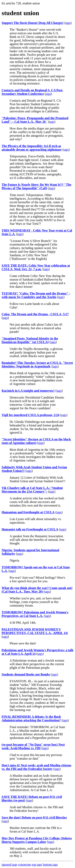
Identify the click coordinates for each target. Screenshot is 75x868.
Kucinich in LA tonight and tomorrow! (28, 391)
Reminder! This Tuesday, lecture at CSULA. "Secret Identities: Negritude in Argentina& (37, 365)
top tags (37, 865)
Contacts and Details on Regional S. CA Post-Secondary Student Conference (32, 92)
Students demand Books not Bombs (26, 674)
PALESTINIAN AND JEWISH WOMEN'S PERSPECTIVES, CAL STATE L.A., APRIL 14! (35, 631)
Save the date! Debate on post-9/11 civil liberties (34, 817)
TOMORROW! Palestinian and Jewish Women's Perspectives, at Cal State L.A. (35, 614)
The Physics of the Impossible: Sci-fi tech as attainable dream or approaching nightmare (32, 148)
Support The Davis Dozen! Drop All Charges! (33, 23)
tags (68, 23)
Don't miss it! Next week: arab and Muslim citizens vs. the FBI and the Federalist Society (36, 767)
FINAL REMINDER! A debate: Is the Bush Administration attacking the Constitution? (31, 718)
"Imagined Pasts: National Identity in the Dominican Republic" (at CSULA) (30, 340)
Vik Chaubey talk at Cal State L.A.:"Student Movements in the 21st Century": (32, 490)
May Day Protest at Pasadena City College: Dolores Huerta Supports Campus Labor (37, 840)
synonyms (25, 865)
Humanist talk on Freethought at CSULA (30, 529)
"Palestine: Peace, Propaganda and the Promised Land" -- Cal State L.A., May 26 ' (35, 120)
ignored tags (9, 865)
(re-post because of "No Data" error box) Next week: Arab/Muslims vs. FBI (33, 746)
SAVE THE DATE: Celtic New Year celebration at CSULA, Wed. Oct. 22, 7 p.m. (36, 267)
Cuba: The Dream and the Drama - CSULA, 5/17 (35, 314)
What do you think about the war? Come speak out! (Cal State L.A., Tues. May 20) (37, 590)
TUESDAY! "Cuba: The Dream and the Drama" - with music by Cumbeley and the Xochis (36, 295)
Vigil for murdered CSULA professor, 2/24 (30, 415)
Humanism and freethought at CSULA (28, 512)
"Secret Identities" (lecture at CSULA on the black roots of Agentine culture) (36, 441)
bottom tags (50, 865)
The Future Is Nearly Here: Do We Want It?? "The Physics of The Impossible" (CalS (36, 186)
